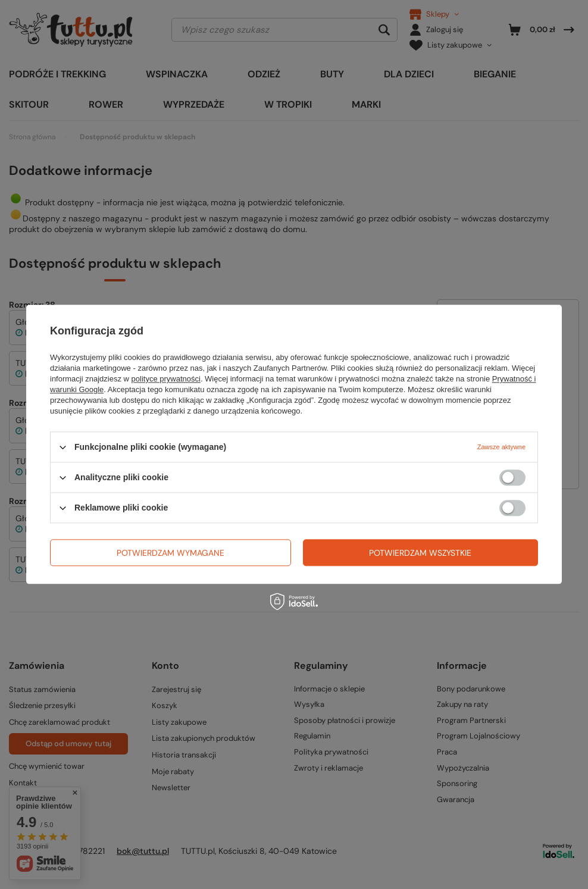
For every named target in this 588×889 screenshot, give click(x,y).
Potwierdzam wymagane (171, 553)
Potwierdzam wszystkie (420, 553)
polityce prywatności (166, 379)
